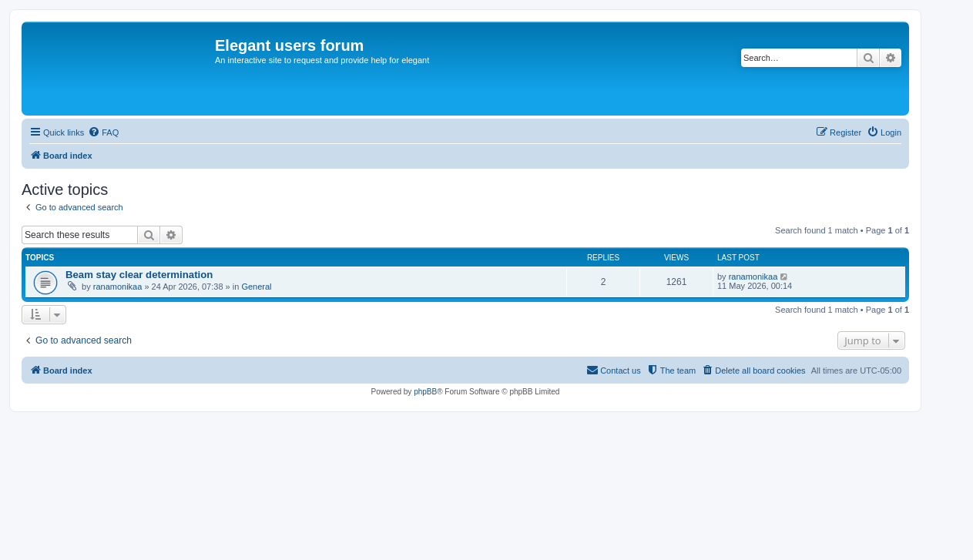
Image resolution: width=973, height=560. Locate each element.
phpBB (425, 392)
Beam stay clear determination (139, 275)
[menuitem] (103, 132)
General (256, 287)
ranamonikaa (118, 287)
